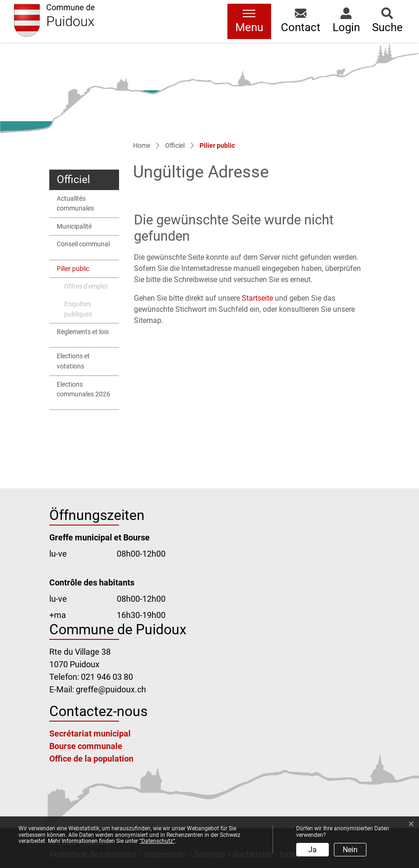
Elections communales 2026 (83, 390)
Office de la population (91, 759)
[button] (301, 21)
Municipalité (74, 227)
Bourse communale (86, 746)
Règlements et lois (83, 332)
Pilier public (79, 271)
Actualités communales (75, 204)
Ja (313, 850)
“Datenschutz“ (157, 841)
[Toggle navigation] (249, 21)
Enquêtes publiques (78, 309)
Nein (350, 850)
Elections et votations (73, 361)
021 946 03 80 (107, 677)
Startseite (257, 298)
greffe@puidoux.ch (111, 689)
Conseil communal (83, 244)
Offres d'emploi (86, 286)
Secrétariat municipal (90, 733)
